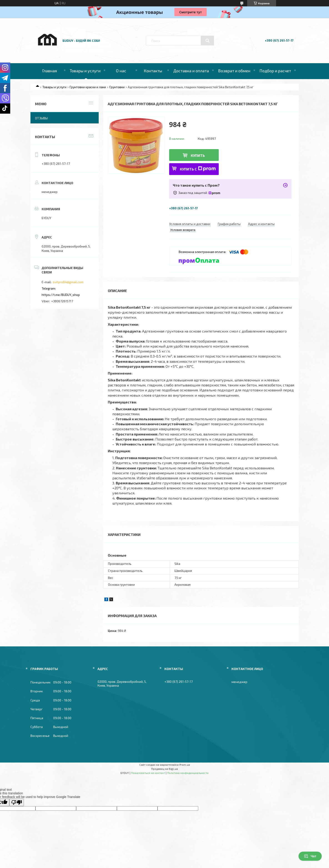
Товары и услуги (85, 71)
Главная (49, 71)
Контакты (153, 71)
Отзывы (41, 118)
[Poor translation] (17, 802)
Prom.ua (185, 765)
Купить (198, 155)
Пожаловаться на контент (148, 773)
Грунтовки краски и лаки (88, 87)
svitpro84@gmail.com (68, 282)
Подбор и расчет (275, 71)
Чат (310, 856)
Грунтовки (117, 87)
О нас (121, 71)
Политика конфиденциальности (188, 773)
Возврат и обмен (234, 71)
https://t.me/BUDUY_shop (61, 295)
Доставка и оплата (191, 71)
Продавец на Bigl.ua (164, 769)
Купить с (198, 169)
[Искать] (207, 41)
